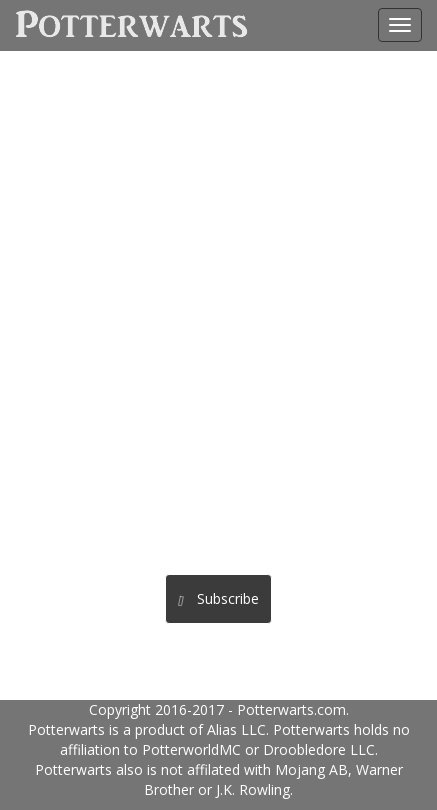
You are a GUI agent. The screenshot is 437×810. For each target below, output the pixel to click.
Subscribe (218, 598)
